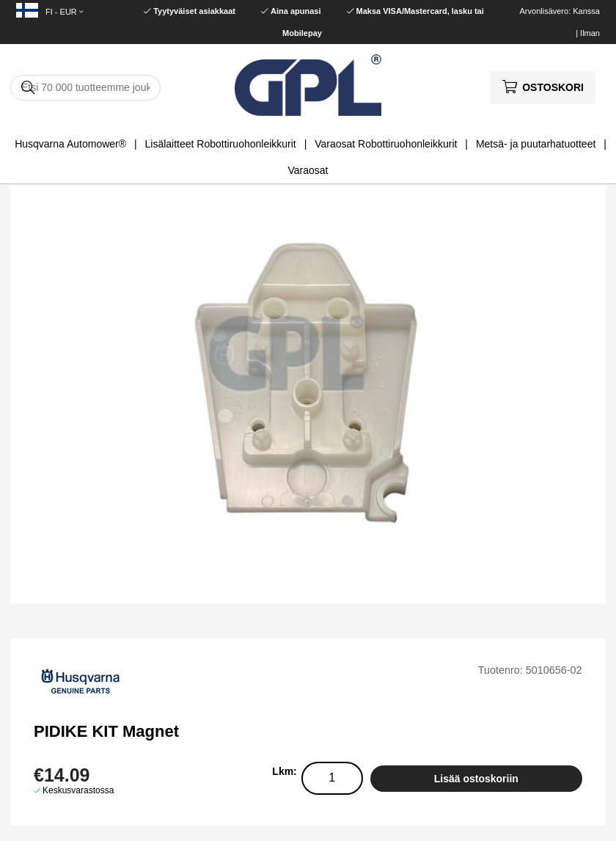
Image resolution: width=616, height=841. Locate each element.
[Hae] (85, 88)
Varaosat (308, 170)
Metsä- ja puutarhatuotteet (536, 144)
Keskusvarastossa (78, 790)
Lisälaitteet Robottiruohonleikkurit (221, 144)
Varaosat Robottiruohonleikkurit (386, 144)
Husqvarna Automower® (70, 144)
